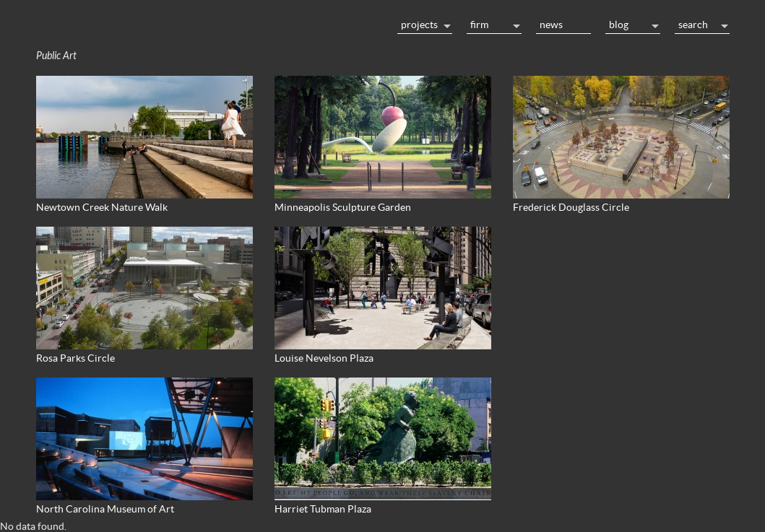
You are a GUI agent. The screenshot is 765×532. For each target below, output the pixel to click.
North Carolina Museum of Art (105, 509)
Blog (619, 25)
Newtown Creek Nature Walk (102, 207)
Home (209, 23)
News (551, 25)
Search (693, 25)
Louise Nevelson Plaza (324, 358)
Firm (479, 25)
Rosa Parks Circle (75, 358)
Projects (419, 25)
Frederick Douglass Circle (571, 207)
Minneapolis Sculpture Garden (343, 207)
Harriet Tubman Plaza (323, 509)
